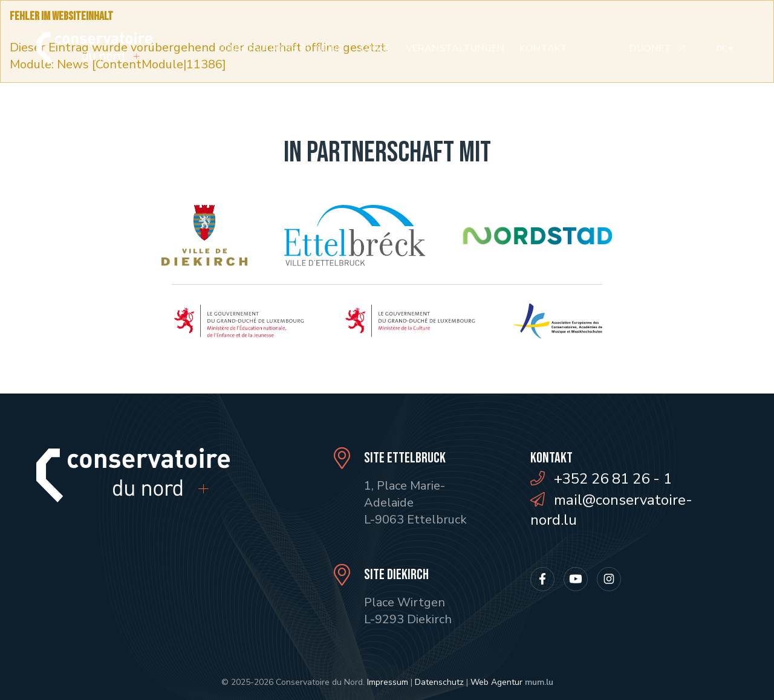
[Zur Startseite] (94, 48)
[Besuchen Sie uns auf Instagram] (609, 579)
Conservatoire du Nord (280, 48)
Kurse (375, 48)
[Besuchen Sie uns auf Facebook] (542, 579)
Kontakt (543, 48)
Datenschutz (439, 682)
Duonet (650, 48)
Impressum (388, 682)
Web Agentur (496, 682)
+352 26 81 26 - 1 (613, 479)
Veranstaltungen (455, 48)
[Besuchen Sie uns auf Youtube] (576, 579)
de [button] (721, 48)
